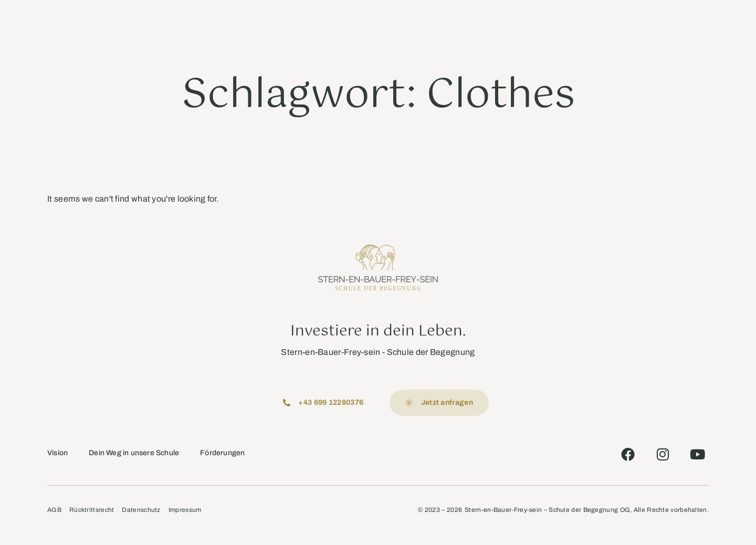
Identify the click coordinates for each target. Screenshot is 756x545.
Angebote (322, 23)
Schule (239, 23)
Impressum (185, 510)
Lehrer (275, 23)
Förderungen (222, 453)
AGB (54, 510)
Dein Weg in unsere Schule (134, 453)
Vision (57, 453)
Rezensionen (462, 23)
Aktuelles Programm (392, 23)
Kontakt (510, 23)
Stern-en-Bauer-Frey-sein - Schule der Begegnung (378, 352)
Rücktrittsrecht (92, 510)
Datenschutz (141, 510)
